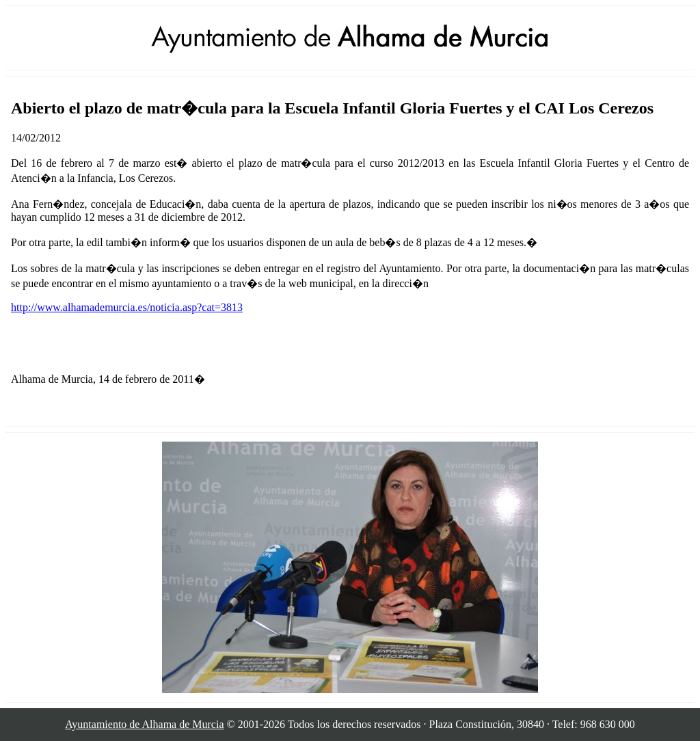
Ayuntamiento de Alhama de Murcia (144, 724)
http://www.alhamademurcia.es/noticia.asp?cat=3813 (127, 307)
